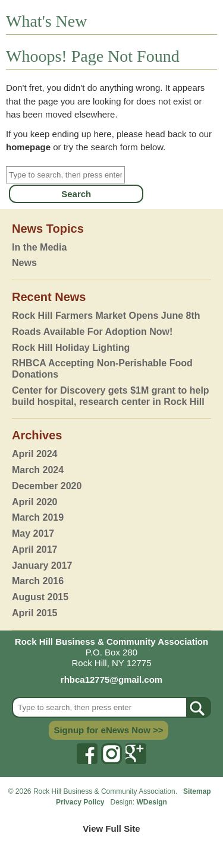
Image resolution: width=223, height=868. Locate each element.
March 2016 (38, 581)
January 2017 (42, 566)
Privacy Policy (81, 802)
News (24, 263)
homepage (28, 147)
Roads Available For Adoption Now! (92, 332)
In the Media (39, 247)
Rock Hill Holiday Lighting (71, 348)
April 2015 (34, 613)
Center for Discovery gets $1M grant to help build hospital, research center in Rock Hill (111, 396)
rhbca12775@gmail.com (111, 679)
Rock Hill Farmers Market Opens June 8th (106, 316)
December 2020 (47, 486)
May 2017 (33, 533)
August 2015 (40, 597)
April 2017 (34, 549)
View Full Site (111, 829)
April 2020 (34, 502)
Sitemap (197, 791)
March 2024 (38, 470)
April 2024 (34, 454)
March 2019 (38, 517)
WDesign (152, 802)
